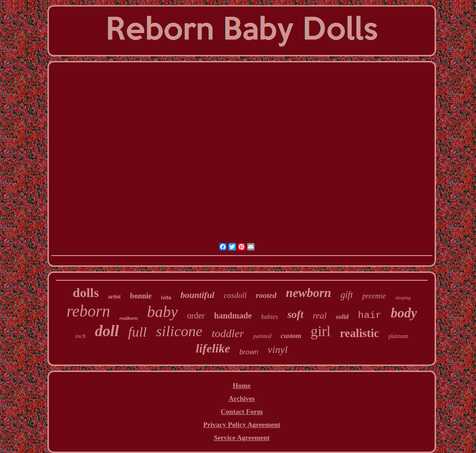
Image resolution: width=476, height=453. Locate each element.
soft (296, 314)
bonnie (141, 296)
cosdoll (235, 295)
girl (320, 331)
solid (342, 317)
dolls (86, 293)
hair (369, 315)
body (404, 313)
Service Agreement (241, 438)
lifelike (213, 348)
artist (114, 297)
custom (291, 336)
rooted (266, 295)
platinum (399, 336)
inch (80, 336)
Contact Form (241, 412)
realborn (129, 318)
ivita (166, 297)
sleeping (403, 298)
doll (107, 331)
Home (241, 385)
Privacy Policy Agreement (242, 425)
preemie (374, 296)
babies (270, 317)
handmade (233, 316)
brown (249, 352)
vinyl (278, 349)
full (137, 332)
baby (162, 312)
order (196, 316)
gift (347, 295)
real (320, 315)
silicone (179, 331)
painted (262, 336)
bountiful (198, 295)
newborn (308, 293)
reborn (88, 311)
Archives (241, 399)
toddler (228, 333)
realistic (359, 333)
